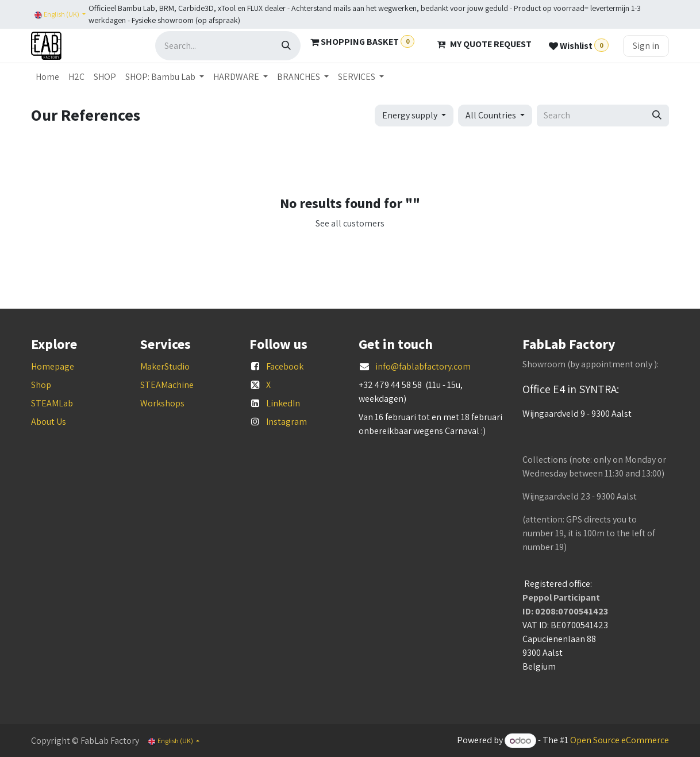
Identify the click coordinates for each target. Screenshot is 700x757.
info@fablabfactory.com (423, 366)
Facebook (285, 366)
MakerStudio (165, 366)
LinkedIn (283, 403)
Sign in (646, 46)
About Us (49, 422)
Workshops (162, 403)
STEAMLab (52, 403)
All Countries (491, 115)
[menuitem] (47, 77)
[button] (414, 116)
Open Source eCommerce (620, 741)
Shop (41, 385)
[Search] (286, 46)
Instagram (286, 422)
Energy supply (410, 115)
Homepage (53, 366)
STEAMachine (167, 385)
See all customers (350, 223)
